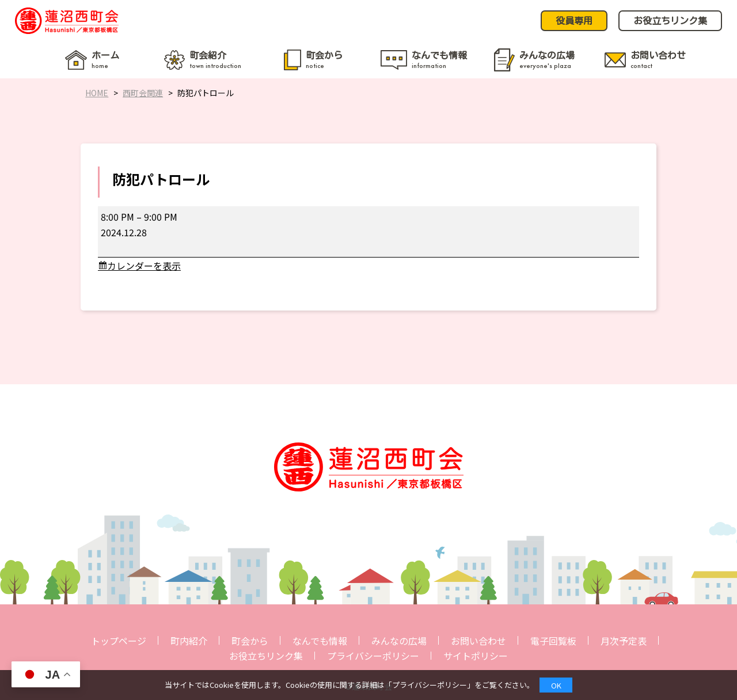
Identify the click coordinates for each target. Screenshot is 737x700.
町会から (250, 641)
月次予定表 (624, 641)
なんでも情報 (320, 641)
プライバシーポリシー (373, 656)
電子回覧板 (553, 641)
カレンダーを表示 (144, 266)
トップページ (119, 641)
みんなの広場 (399, 641)
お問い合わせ (478, 641)
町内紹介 (189, 641)
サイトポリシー (476, 656)
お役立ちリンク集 (266, 656)
